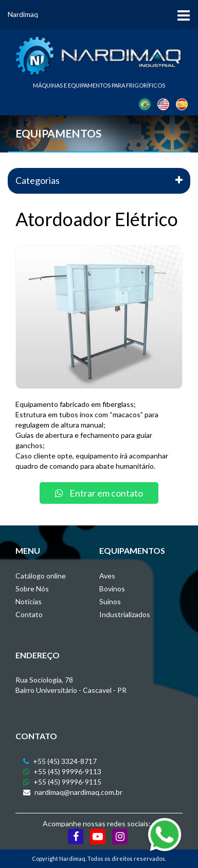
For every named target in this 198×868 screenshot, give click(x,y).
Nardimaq (23, 14)
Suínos (110, 601)
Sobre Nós (32, 589)
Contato (29, 614)
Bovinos (112, 589)
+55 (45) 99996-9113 (62, 771)
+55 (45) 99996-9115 (62, 782)
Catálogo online (41, 576)
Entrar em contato (99, 493)
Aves (107, 576)
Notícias (29, 601)
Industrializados (125, 614)
